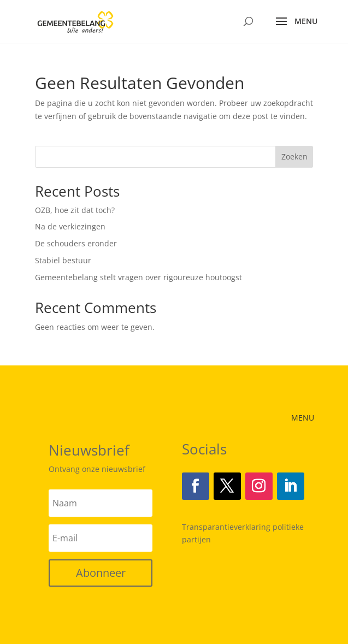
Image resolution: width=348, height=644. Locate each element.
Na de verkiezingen (70, 226)
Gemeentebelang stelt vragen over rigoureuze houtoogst (138, 277)
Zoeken (294, 156)
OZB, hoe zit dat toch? (75, 210)
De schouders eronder (76, 243)
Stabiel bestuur (63, 260)
